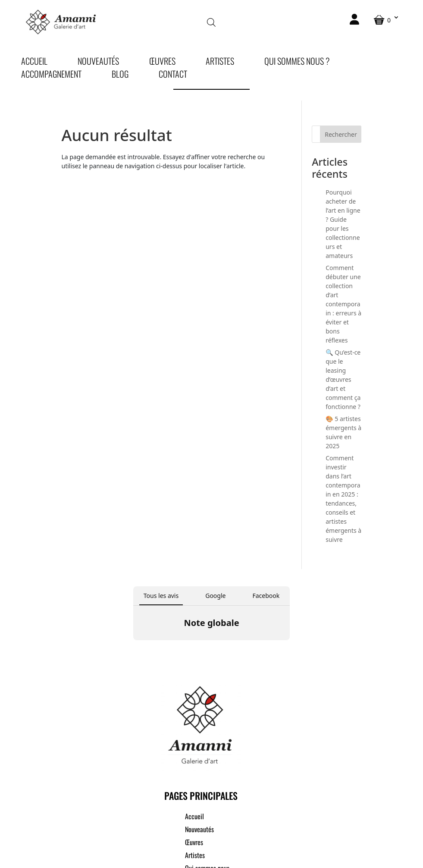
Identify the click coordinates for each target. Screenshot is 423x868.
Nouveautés (98, 63)
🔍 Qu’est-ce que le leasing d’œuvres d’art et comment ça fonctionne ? (343, 379)
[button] (133, 649)
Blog (120, 75)
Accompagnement (51, 75)
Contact (173, 75)
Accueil (34, 63)
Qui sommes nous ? (297, 63)
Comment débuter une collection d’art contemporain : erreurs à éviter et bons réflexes (343, 304)
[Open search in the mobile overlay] (211, 22)
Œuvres (162, 63)
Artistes (220, 63)
